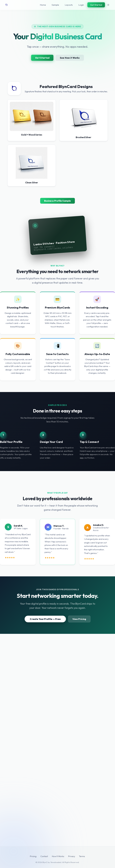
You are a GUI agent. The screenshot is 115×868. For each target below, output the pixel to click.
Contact (44, 856)
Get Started (96, 5)
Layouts (69, 5)
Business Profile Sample (58, 201)
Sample (55, 5)
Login (81, 5)
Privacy (72, 856)
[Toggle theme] (108, 5)
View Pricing (79, 619)
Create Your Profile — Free (45, 619)
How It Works (58, 856)
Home (43, 5)
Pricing (33, 856)
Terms (82, 856)
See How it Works (70, 58)
